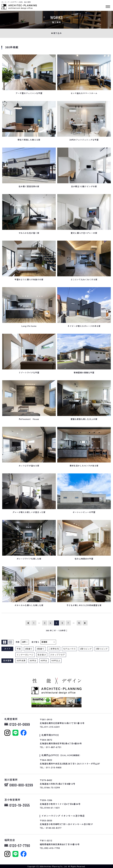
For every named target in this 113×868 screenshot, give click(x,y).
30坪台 (33, 661)
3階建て (40, 649)
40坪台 (44, 661)
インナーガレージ (25, 655)
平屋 (19, 649)
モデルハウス (69, 649)
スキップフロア (58, 655)
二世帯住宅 (54, 649)
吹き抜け (42, 655)
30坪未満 (21, 661)
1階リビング (86, 649)
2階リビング (102, 649)
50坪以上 (56, 661)
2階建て (29, 649)
